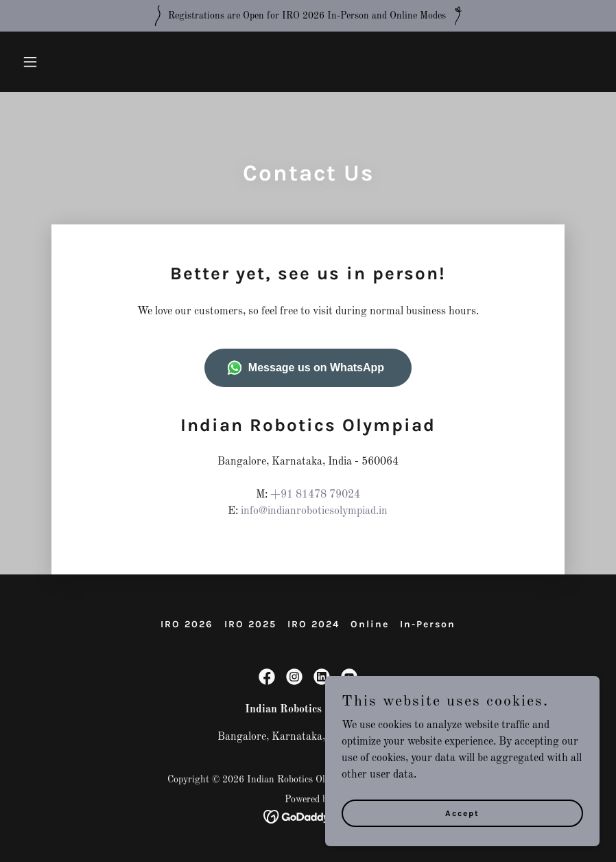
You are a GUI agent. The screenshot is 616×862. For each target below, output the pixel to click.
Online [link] (370, 624)
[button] (60, 62)
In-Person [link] (428, 624)
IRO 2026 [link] (187, 624)
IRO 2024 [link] (313, 624)
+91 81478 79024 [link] (315, 495)
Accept (462, 813)
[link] (267, 677)
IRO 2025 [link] (250, 624)
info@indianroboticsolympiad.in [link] (314, 511)
